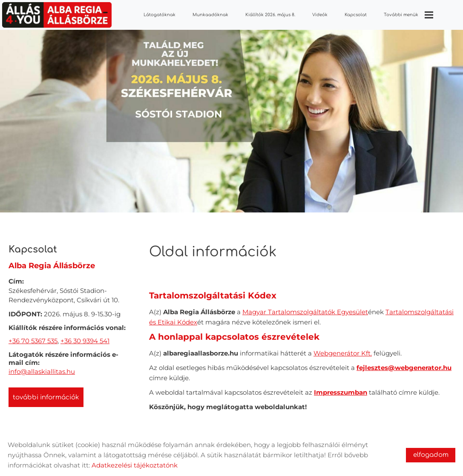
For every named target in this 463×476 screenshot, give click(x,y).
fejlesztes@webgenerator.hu (404, 363)
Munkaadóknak (210, 15)
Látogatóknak (160, 15)
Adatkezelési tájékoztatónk (135, 465)
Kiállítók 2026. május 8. (270, 15)
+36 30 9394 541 (85, 337)
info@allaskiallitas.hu (42, 367)
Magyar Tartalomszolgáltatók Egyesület (305, 308)
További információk (46, 393)
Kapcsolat (356, 15)
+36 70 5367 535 (33, 337)
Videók (320, 15)
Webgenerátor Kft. (343, 349)
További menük (408, 15)
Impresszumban (341, 388)
